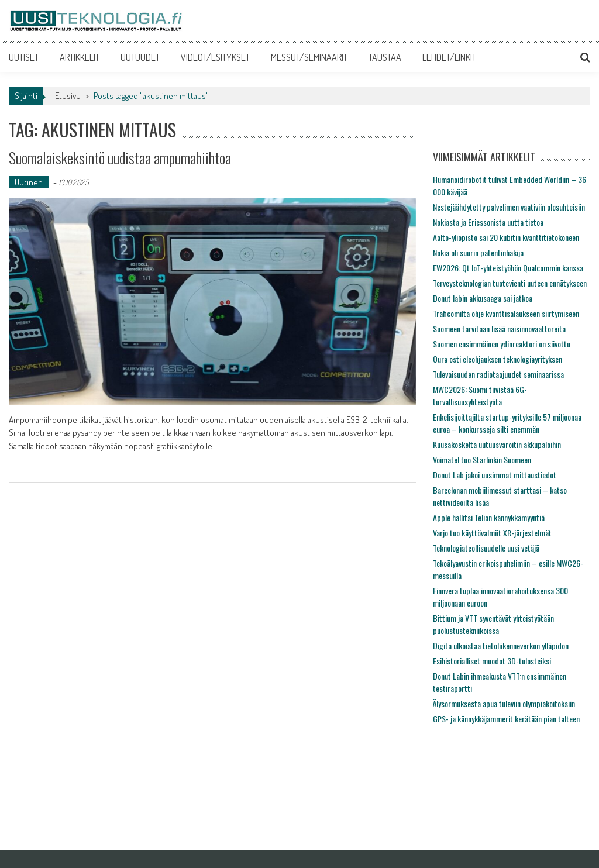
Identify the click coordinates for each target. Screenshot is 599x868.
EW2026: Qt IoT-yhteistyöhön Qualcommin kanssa (508, 268)
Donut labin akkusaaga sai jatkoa (483, 298)
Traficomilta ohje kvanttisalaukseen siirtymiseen (506, 313)
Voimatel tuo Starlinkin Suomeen (482, 459)
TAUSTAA (385, 57)
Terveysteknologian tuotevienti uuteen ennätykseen (510, 283)
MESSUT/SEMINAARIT (309, 57)
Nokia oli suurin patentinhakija (478, 252)
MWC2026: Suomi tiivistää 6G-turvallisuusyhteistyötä (480, 395)
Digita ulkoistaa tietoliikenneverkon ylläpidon (501, 645)
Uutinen (29, 182)
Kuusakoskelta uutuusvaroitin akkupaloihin (497, 444)
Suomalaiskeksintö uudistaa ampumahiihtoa (120, 158)
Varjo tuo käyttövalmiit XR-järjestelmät (492, 533)
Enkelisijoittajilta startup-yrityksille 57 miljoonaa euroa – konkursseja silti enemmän (507, 423)
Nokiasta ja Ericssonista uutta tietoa (488, 222)
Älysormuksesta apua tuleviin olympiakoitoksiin (504, 703)
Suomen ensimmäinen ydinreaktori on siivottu (502, 344)
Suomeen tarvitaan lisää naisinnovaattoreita (499, 328)
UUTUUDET (140, 57)
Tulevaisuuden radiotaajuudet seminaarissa (498, 374)
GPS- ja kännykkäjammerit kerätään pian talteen (506, 719)
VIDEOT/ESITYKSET (215, 57)
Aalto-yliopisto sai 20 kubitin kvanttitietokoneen (506, 237)
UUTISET (24, 57)
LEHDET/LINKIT (449, 57)
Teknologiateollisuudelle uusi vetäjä (486, 548)
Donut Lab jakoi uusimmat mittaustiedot (495, 475)
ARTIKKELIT (80, 57)
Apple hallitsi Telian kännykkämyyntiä (489, 517)
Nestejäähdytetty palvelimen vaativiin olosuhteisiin (509, 207)
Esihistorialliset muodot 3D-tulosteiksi (492, 661)
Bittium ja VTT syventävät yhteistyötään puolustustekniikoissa (493, 624)
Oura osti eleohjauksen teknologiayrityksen (498, 359)
